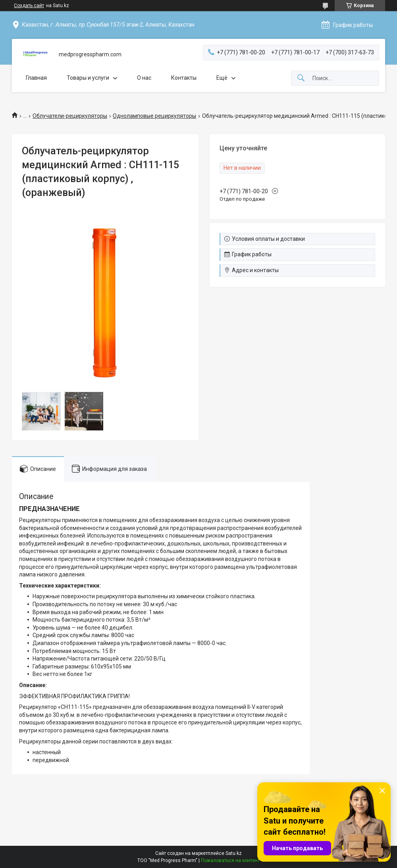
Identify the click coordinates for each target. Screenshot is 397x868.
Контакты (184, 78)
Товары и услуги (88, 78)
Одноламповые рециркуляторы (154, 116)
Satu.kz (234, 853)
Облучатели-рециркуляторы (70, 116)
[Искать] (301, 78)
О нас (144, 78)
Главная (36, 78)
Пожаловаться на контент (230, 860)
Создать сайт (29, 6)
